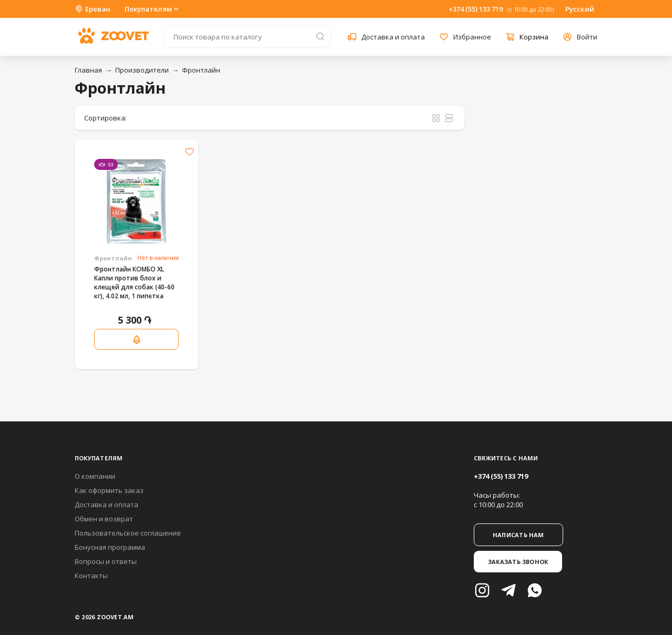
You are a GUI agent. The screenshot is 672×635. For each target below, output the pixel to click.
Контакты (91, 576)
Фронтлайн (201, 70)
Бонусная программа (110, 547)
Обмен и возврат (104, 519)
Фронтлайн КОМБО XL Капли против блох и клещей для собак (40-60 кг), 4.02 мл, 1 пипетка (134, 283)
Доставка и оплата (106, 505)
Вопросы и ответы (106, 561)
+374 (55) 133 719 (476, 9)
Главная (88, 70)
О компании (95, 476)
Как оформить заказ (109, 490)
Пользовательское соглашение (128, 533)
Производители (142, 70)
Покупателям (152, 9)
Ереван (93, 9)
